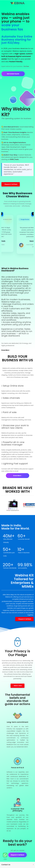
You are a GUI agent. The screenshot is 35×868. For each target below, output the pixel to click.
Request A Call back (17, 859)
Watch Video (18, 682)
